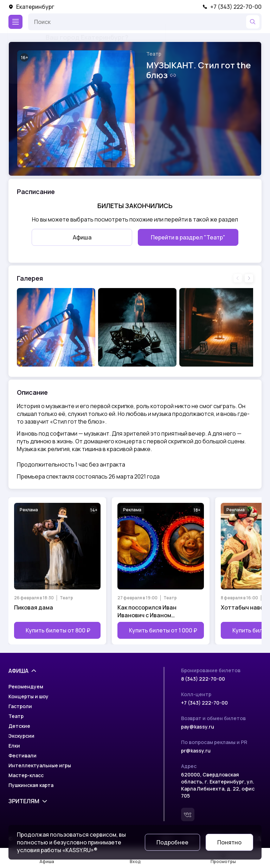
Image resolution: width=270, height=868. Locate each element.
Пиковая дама (34, 607)
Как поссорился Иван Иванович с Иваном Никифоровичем (147, 611)
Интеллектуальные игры (40, 765)
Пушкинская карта (31, 785)
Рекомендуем (26, 686)
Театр (154, 54)
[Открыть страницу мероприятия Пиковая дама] (57, 571)
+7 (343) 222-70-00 (232, 7)
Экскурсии (21, 736)
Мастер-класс (26, 775)
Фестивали (22, 755)
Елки (14, 746)
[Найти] (253, 22)
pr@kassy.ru (196, 751)
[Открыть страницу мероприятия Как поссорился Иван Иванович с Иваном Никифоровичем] (161, 571)
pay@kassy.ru (198, 727)
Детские (19, 726)
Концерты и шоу (28, 696)
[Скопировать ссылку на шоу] (173, 75)
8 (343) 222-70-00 (203, 679)
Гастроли (20, 706)
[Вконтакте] (188, 814)
